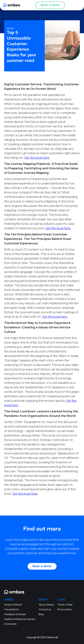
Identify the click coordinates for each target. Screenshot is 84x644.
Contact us (45, 609)
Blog (41, 614)
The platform (11, 609)
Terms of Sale (65, 605)
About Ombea (46, 605)
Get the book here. (37, 158)
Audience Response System (20, 619)
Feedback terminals (15, 614)
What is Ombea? (13, 605)
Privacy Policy (65, 609)
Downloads (10, 624)
